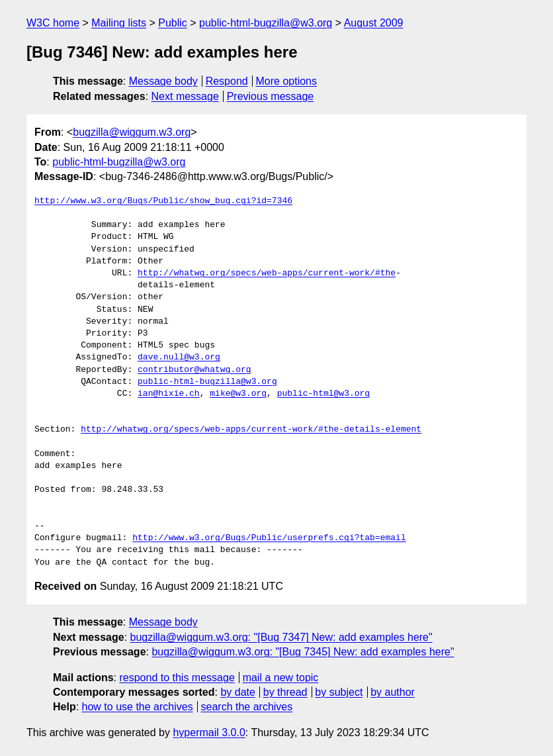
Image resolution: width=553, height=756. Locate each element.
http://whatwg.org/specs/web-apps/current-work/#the (267, 273)
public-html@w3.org (323, 394)
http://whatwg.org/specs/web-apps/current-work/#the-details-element (251, 430)
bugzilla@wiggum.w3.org (132, 132)
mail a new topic (281, 678)
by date (237, 692)
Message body (163, 81)
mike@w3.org (238, 394)
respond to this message (177, 678)
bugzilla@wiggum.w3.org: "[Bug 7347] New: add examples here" (281, 637)
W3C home (53, 23)
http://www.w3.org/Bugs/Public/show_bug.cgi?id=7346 (163, 201)
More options (287, 81)
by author (393, 692)
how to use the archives (138, 707)
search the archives (247, 707)
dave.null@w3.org (179, 357)
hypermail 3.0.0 (209, 732)
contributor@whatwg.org (194, 370)
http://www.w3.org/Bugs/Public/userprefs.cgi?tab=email (269, 538)
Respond (227, 81)
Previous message (271, 96)
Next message (185, 96)
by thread (285, 692)
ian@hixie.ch (169, 394)
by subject (339, 692)
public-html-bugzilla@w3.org (266, 23)
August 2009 (374, 23)
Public (173, 23)
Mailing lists (119, 23)
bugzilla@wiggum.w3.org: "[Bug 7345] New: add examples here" (303, 652)
